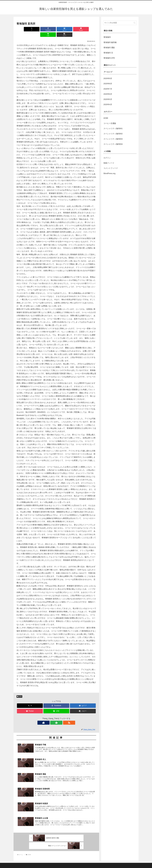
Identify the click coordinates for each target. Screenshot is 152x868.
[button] (90, 29)
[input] (120, 23)
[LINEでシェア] (76, 29)
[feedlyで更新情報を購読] (56, 717)
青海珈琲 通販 (109, 48)
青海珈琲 (107, 37)
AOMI (19, 691)
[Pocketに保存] (63, 29)
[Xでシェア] (23, 29)
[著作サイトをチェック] (52, 717)
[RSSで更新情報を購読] (61, 717)
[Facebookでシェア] (36, 29)
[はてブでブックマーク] (50, 29)
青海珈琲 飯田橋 (110, 42)
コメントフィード (111, 168)
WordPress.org (109, 173)
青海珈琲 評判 (109, 58)
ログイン (107, 158)
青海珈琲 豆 (108, 53)
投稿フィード (109, 163)
